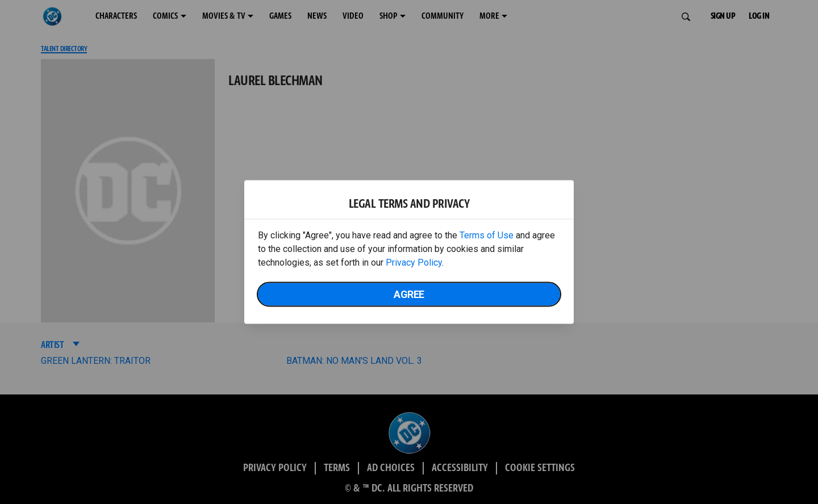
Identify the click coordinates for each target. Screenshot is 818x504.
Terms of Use (487, 235)
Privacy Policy (414, 262)
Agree (409, 294)
